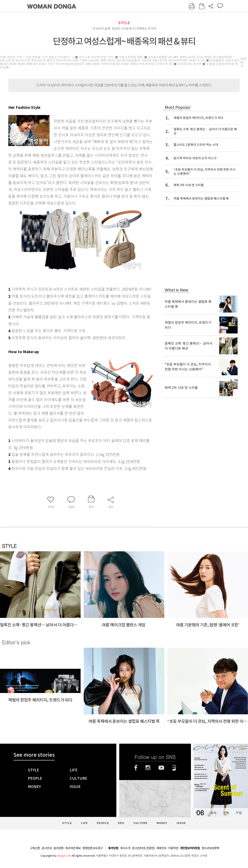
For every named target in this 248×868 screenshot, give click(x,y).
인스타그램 (148, 768)
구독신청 (35, 848)
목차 (213, 813)
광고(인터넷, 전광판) (143, 848)
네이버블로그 (174, 768)
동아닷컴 (113, 848)
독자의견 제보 (73, 848)
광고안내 (47, 848)
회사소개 (125, 848)
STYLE (124, 23)
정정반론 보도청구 (93, 848)
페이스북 (136, 768)
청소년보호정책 (210, 848)
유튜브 (161, 768)
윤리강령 (58, 848)
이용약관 (173, 848)
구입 (239, 813)
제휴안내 (161, 848)
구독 (226, 813)
